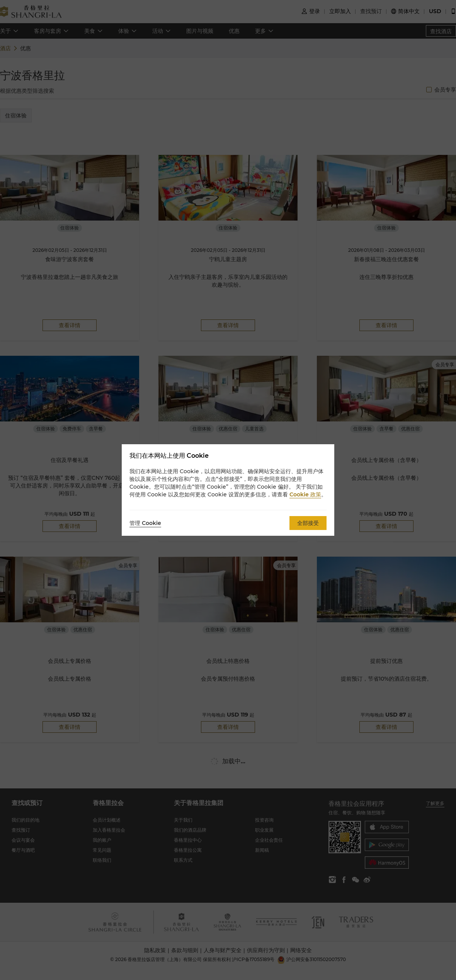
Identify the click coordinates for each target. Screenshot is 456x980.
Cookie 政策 (305, 494)
